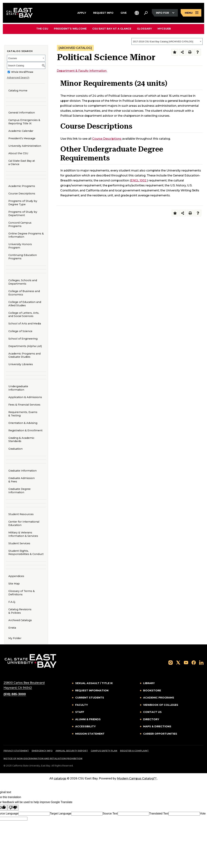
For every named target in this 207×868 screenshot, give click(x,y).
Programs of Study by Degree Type (23, 203)
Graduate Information (22, 471)
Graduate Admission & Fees (22, 480)
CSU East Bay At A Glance (112, 29)
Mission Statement (90, 734)
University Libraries (19, 364)
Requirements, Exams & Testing (23, 414)
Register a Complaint (134, 751)
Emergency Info (42, 751)
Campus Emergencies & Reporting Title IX (24, 122)
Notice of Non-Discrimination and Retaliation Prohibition (43, 759)
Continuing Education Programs (21, 257)
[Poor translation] (13, 808)
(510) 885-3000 (15, 694)
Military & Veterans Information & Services (23, 534)
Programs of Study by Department (23, 214)
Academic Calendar (21, 131)
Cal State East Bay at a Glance (22, 162)
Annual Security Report (72, 751)
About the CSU (18, 153)
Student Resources (21, 514)
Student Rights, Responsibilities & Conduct (26, 553)
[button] (137, 13)
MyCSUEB (164, 29)
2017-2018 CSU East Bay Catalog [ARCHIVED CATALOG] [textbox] (163, 42)
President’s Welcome (70, 29)
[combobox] (167, 41)
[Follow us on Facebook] (194, 662)
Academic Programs (22, 186)
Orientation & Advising (23, 423)
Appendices (16, 576)
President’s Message (22, 138)
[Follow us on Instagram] (171, 662)
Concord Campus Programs (19, 224)
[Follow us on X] (178, 662)
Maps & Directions (157, 726)
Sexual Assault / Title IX (94, 683)
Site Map (14, 584)
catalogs (60, 778)
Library (149, 683)
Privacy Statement (16, 751)
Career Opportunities (160, 734)
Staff (80, 712)
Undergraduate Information (18, 388)
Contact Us (152, 712)
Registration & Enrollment (25, 430)
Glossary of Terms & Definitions (22, 593)
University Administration (25, 146)
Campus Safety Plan (104, 751)
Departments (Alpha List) (25, 346)
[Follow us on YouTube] (186, 662)
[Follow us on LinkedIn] (201, 662)
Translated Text (159, 813)
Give (124, 12)
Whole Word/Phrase (22, 72)
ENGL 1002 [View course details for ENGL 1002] (139, 180)
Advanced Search (18, 78)
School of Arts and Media (23, 323)
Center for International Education (23, 523)
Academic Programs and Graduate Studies (24, 355)
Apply (82, 12)
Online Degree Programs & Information (26, 235)
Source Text (110, 813)
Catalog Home (18, 91)
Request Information (92, 690)
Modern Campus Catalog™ (137, 778)
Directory (151, 719)
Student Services (19, 543)
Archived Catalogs (20, 620)
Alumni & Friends (88, 719)
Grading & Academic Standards (21, 440)
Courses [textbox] (13, 58)
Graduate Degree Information (19, 491)
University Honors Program (19, 246)
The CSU (42, 29)
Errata (12, 628)
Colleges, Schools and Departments (23, 282)
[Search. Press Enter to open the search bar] (146, 13)
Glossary (144, 29)
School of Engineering (22, 339)
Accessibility (85, 726)
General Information (22, 113)
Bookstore (152, 690)
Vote (203, 813)
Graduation (15, 449)
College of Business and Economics (23, 293)
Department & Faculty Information (82, 71)
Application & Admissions (25, 397)
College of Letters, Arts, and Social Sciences (23, 315)
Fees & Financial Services (24, 405)
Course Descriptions (22, 194)
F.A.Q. (12, 602)
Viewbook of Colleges (161, 705)
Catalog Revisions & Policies (20, 611)
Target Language (60, 813)
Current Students (90, 698)
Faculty (82, 705)
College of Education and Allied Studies (24, 304)
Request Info (103, 12)
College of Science (19, 331)
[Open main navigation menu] (191, 13)
